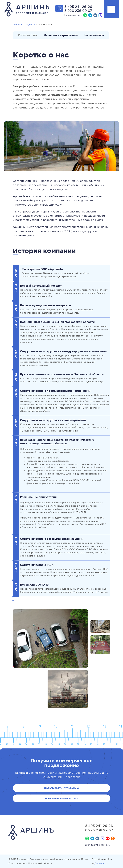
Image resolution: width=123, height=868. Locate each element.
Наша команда (94, 35)
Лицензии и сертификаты (61, 35)
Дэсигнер (100, 863)
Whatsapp (85, 15)
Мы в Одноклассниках (113, 838)
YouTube (108, 838)
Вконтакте (95, 15)
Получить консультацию (62, 788)
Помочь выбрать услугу (61, 799)
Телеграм (90, 15)
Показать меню (111, 9)
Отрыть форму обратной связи (59, 9)
